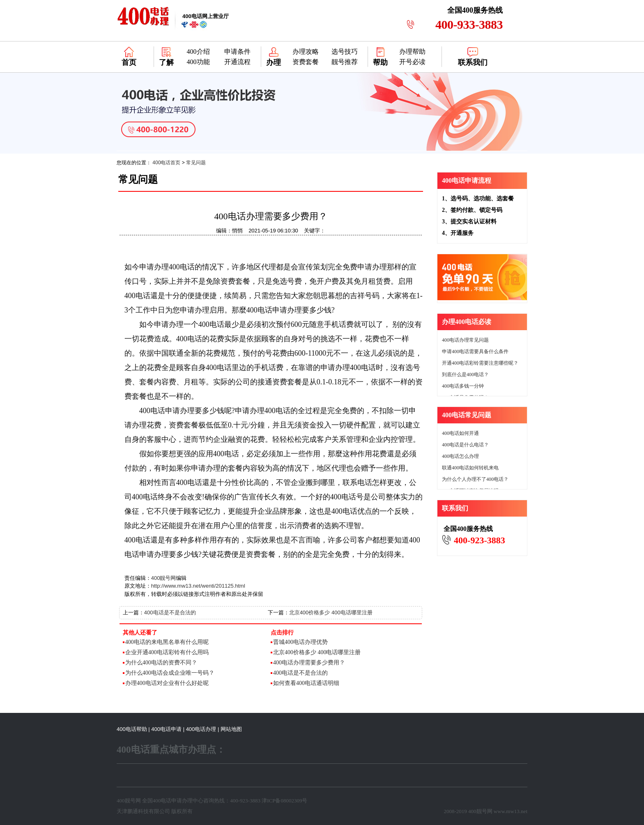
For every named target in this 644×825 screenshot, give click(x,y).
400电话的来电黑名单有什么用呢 (167, 642)
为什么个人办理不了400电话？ (475, 479)
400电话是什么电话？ (465, 445)
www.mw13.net (511, 811)
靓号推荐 (345, 62)
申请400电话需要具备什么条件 (475, 352)
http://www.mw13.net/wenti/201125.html (198, 586)
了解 (166, 62)
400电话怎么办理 (460, 456)
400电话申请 (166, 729)
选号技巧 (345, 52)
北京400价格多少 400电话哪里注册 (331, 612)
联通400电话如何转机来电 (470, 468)
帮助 (380, 62)
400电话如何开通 (460, 433)
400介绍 (198, 52)
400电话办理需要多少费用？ (309, 663)
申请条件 (237, 52)
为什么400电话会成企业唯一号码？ (170, 673)
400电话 (162, 801)
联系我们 (473, 62)
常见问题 (196, 163)
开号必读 (412, 62)
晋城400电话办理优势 (300, 642)
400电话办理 (201, 729)
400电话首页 (166, 163)
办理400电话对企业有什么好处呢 (167, 683)
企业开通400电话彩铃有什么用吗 (167, 652)
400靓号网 (164, 578)
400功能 (198, 62)
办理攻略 (306, 52)
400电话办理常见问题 (465, 340)
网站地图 (231, 729)
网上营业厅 (206, 16)
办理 (274, 62)
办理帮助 (412, 52)
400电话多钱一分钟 (463, 386)
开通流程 (237, 62)
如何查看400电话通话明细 (306, 683)
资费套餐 (306, 62)
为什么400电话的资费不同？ (161, 663)
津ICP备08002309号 (284, 801)
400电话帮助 (132, 729)
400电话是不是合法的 (170, 612)
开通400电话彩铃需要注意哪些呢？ (480, 363)
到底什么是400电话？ (465, 375)
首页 (129, 62)
